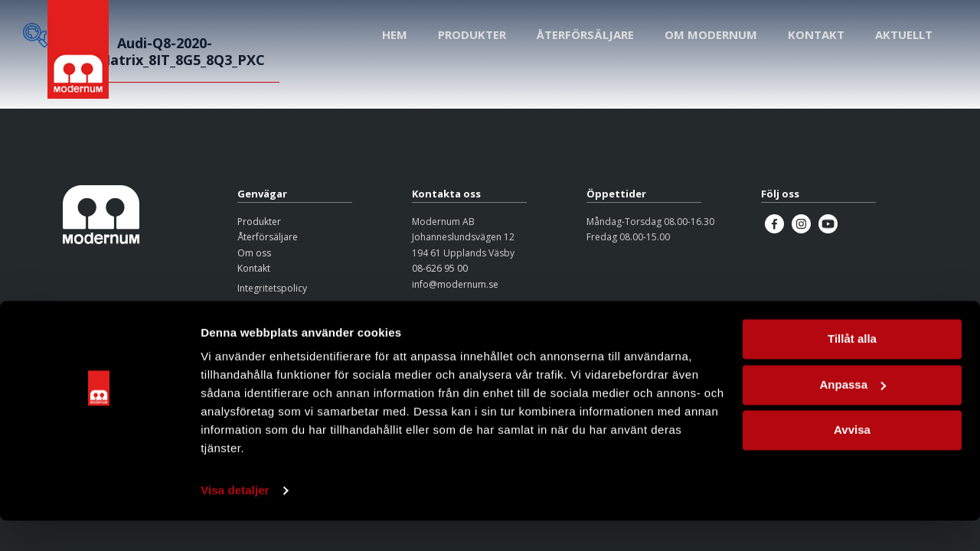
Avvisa (852, 460)
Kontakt (254, 268)
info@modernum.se (455, 284)
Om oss (254, 253)
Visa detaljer (235, 521)
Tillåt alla (852, 369)
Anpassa (853, 414)
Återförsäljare (268, 237)
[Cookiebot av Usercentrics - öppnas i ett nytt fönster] (99, 521)
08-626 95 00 (440, 268)
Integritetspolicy (272, 288)
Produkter (259, 222)
